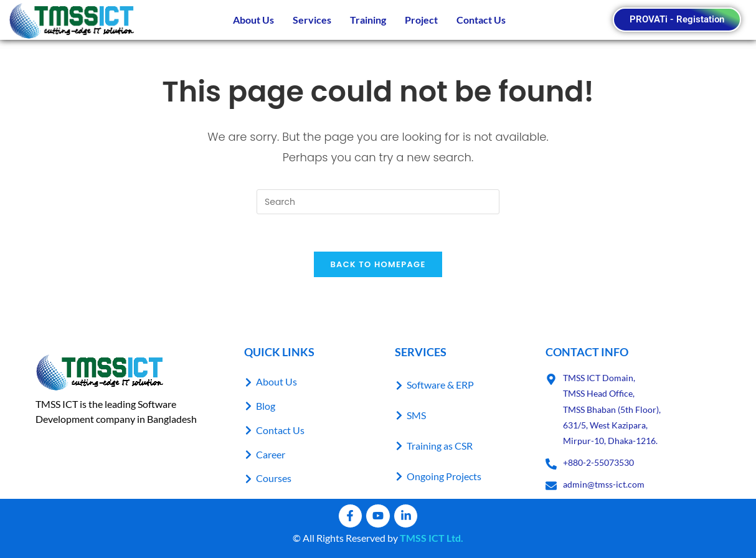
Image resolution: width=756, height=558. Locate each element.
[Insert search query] (378, 202)
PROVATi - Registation (677, 19)
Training (368, 20)
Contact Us (481, 20)
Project (421, 20)
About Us (253, 20)
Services (312, 20)
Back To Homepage (378, 265)
